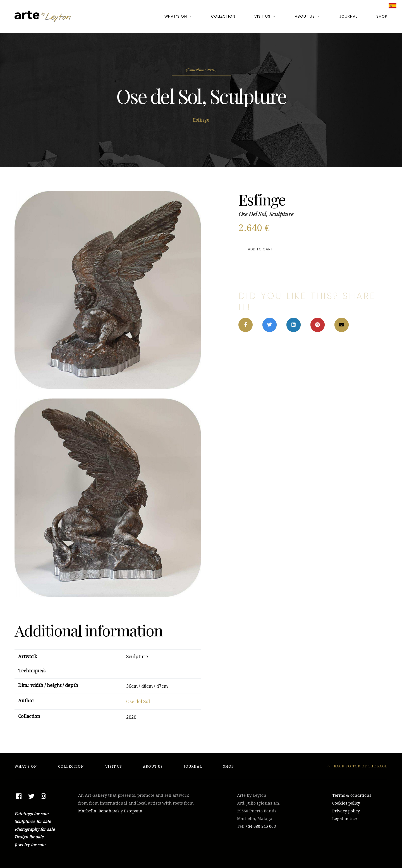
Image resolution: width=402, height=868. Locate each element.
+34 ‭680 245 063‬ (261, 826)
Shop (382, 16)
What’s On (176, 16)
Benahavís (109, 811)
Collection (223, 16)
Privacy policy (346, 811)
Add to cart (260, 249)
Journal (348, 16)
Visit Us (262, 16)
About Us (305, 16)
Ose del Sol (138, 702)
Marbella (87, 811)
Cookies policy (346, 803)
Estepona (133, 811)
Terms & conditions (352, 795)
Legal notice (344, 819)
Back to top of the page (358, 766)
